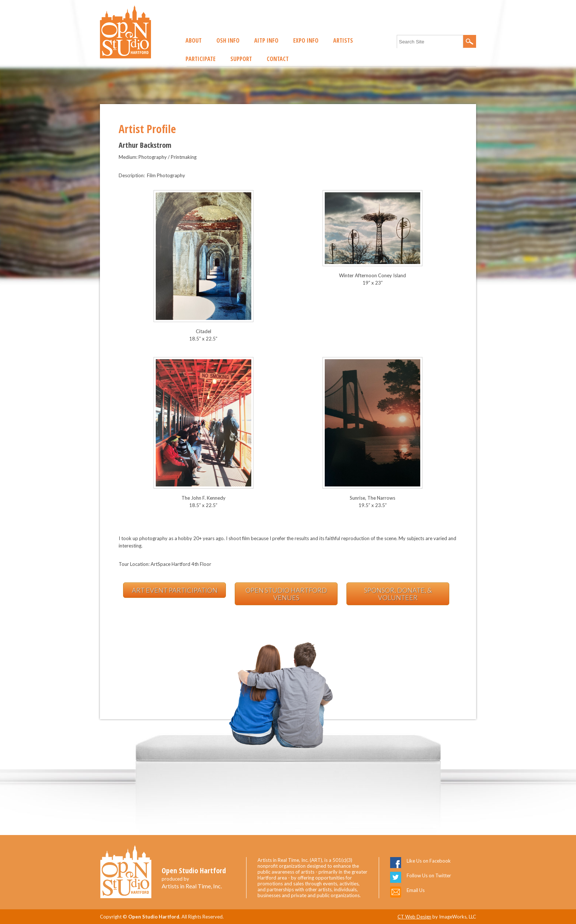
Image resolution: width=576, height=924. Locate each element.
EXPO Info (306, 40)
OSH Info (228, 40)
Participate (201, 59)
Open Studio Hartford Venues (286, 594)
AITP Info (266, 40)
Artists (343, 40)
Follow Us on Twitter (429, 875)
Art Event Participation (175, 590)
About (194, 40)
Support (241, 59)
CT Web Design (414, 917)
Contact (278, 59)
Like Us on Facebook (429, 861)
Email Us (416, 890)
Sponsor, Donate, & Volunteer (398, 594)
